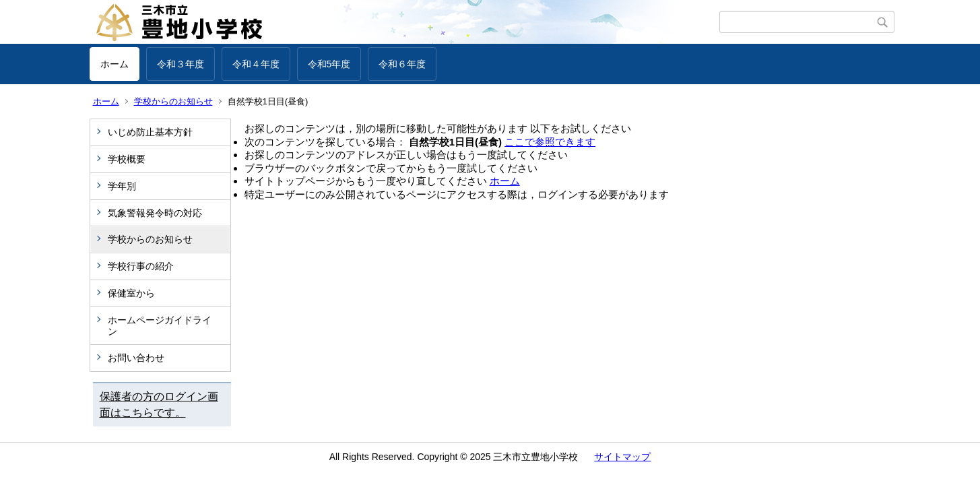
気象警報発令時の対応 (155, 213)
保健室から (131, 293)
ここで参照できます (550, 142)
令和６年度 (402, 64)
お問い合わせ (136, 358)
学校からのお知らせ (173, 101)
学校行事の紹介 (141, 266)
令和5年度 (329, 64)
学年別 (122, 186)
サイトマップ (622, 457)
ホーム (115, 64)
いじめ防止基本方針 (150, 132)
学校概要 (127, 159)
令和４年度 (256, 64)
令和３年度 (181, 64)
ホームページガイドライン (160, 326)
